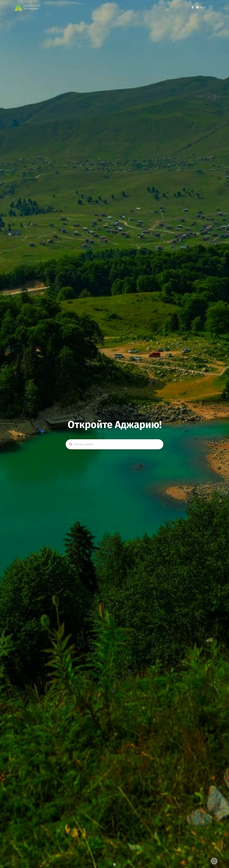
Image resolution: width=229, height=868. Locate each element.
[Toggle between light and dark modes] (193, 7)
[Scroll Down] (114, 864)
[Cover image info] (214, 861)
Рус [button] (201, 7)
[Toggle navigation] (211, 7)
